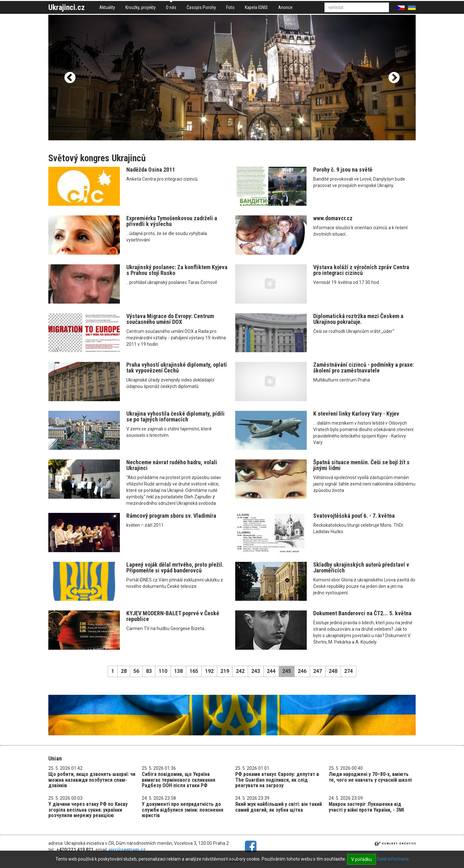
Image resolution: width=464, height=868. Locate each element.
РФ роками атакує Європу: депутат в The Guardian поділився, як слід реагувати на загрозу (277, 780)
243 (256, 671)
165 (194, 671)
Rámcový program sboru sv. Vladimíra (171, 516)
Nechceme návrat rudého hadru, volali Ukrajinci (172, 465)
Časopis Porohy (201, 7)
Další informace (393, 859)
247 (318, 671)
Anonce (285, 7)
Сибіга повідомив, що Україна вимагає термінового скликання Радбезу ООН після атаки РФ (179, 780)
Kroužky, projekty (140, 7)
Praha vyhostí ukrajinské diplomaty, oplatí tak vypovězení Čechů (177, 368)
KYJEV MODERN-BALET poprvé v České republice (173, 616)
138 (178, 671)
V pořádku (362, 859)
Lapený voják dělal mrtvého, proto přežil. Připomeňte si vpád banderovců (175, 567)
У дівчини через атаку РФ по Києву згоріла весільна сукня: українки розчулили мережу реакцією (88, 810)
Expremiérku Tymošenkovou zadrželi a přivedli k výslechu (172, 221)
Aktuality (107, 7)
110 (163, 671)
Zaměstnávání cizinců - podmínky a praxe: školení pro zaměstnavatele (363, 368)
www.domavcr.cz (333, 218)
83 (149, 671)
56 (136, 671)
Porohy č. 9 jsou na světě (343, 170)
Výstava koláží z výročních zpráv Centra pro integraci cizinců (361, 270)
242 (240, 671)
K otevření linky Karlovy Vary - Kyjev (356, 414)
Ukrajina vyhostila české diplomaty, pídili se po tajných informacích (175, 416)
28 (124, 671)
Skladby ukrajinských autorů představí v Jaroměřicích (361, 567)
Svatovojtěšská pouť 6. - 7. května (354, 516)
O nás (171, 7)
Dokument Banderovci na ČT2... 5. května (362, 613)
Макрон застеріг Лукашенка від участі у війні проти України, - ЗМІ (366, 807)
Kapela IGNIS (256, 7)
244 (271, 671)
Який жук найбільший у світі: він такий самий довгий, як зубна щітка (279, 807)
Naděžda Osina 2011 (151, 170)
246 (302, 671)
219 (225, 671)
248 (333, 671)
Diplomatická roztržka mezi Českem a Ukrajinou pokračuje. (358, 319)
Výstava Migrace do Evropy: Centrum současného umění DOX (170, 319)
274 (348, 671)
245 (287, 671)
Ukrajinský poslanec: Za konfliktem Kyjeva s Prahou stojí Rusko (177, 270)
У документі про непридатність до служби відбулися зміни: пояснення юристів (183, 810)
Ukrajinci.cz (67, 7)
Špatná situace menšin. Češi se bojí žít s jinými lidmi (361, 465)
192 (209, 671)
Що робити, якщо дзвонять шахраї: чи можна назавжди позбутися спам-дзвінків (92, 780)
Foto (230, 7)
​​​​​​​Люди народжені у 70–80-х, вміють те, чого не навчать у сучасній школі (370, 777)
